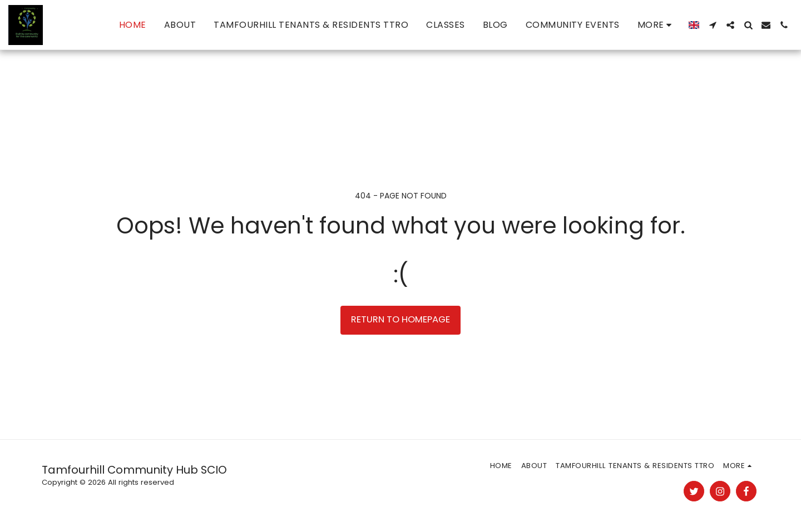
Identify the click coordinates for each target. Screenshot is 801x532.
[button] (713, 25)
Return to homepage (400, 319)
